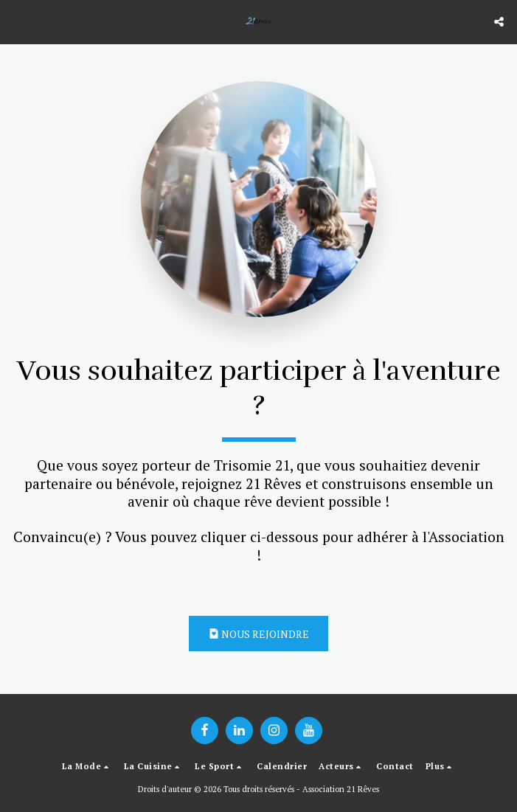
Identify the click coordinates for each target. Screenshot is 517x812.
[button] (16, 21)
